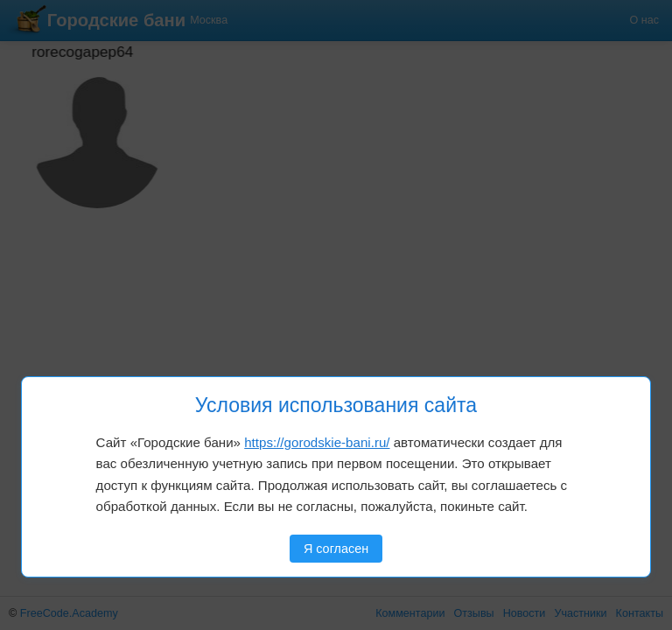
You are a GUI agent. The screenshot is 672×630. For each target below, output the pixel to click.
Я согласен (336, 549)
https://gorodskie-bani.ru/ (317, 442)
